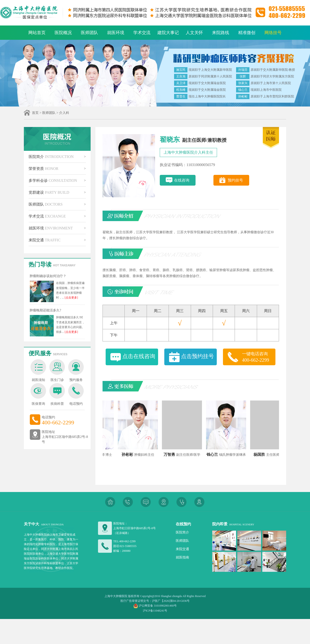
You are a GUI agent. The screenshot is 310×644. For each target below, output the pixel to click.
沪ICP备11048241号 (155, 611)
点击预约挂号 (197, 356)
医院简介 (51, 157)
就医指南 (182, 557)
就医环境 (116, 33)
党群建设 (49, 192)
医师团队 (89, 33)
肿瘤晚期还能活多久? (45, 310)
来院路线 (221, 33)
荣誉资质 (44, 169)
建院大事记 (168, 33)
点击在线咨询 (139, 356)
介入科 (64, 113)
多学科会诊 (53, 180)
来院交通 (45, 240)
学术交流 (142, 33)
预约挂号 (235, 180)
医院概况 (63, 33)
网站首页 (37, 33)
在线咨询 (182, 180)
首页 (35, 113)
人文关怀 (194, 33)
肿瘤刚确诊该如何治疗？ (48, 276)
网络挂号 (273, 33)
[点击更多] (71, 298)
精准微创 (247, 33)
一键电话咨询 (259, 357)
